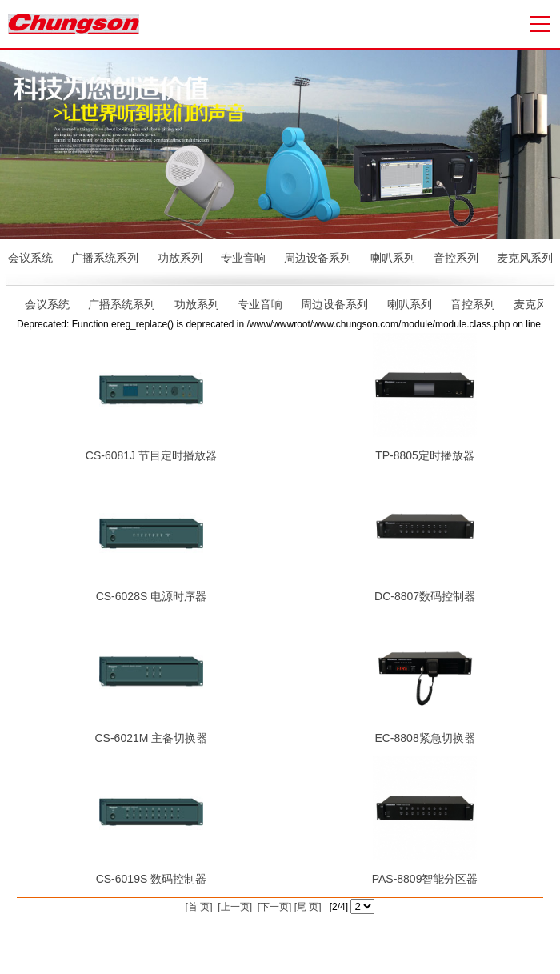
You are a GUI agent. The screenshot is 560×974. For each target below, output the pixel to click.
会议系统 (30, 258)
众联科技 (430, 936)
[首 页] (199, 907)
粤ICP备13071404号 (310, 936)
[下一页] (273, 907)
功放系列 (180, 258)
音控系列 (456, 258)
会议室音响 (291, 952)
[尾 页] (306, 907)
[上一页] (234, 907)
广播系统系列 (105, 258)
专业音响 (243, 258)
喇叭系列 (393, 258)
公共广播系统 (490, 936)
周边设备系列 (318, 258)
